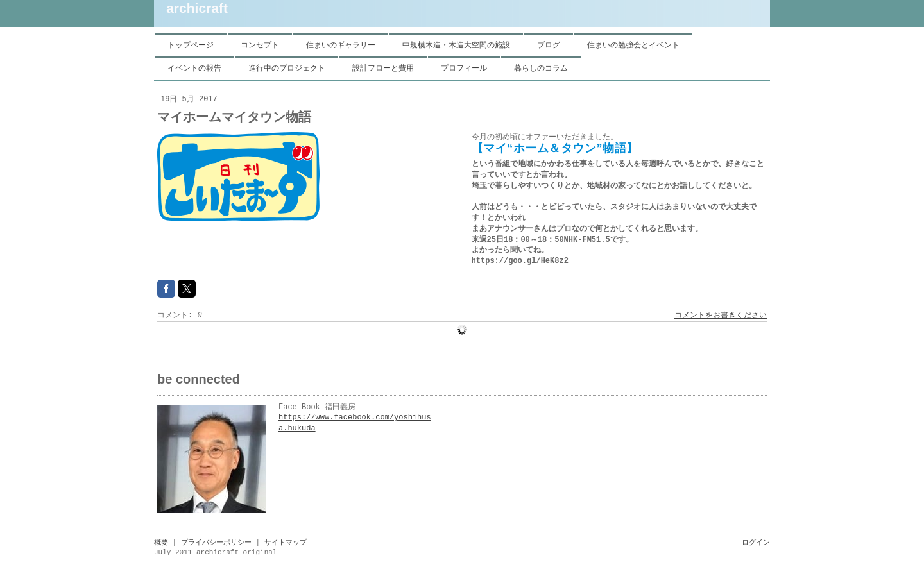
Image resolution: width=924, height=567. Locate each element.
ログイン (756, 543)
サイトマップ (286, 543)
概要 (161, 543)
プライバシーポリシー (216, 543)
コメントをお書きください (721, 316)
